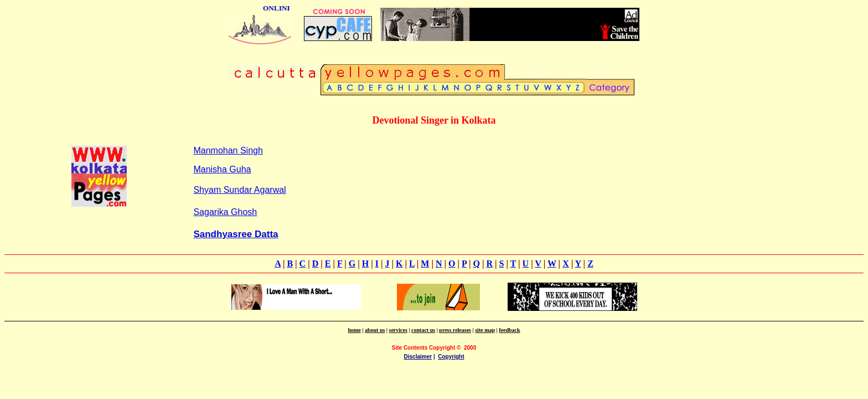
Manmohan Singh (228, 150)
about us (375, 330)
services (398, 330)
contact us (423, 330)
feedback (509, 330)
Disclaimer (418, 357)
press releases (455, 330)
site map (485, 330)
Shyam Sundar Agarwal (239, 190)
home (354, 330)
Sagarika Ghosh (225, 212)
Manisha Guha (222, 169)
